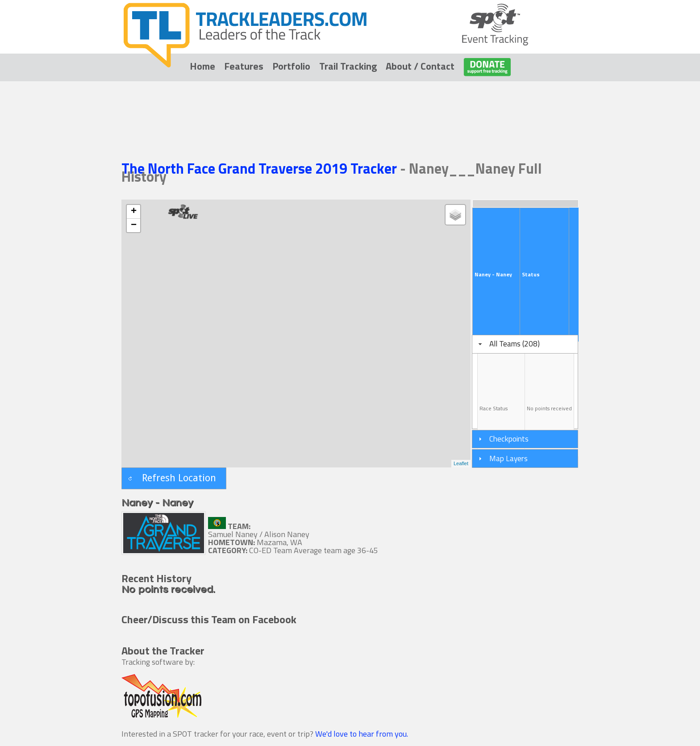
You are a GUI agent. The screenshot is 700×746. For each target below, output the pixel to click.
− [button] (134, 225)
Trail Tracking (348, 66)
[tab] (525, 344)
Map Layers (508, 458)
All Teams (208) (515, 344)
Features (244, 66)
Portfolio (291, 66)
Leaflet (461, 463)
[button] (174, 478)
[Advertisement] (350, 108)
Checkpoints (509, 439)
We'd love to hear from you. (362, 734)
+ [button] (134, 212)
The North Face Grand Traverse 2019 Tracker (261, 168)
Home (202, 66)
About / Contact (420, 66)
